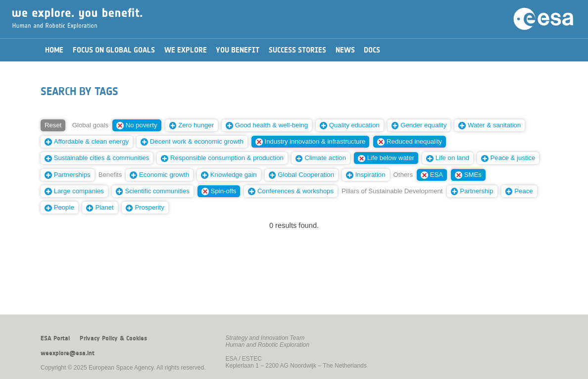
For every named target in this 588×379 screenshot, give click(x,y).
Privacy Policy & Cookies (113, 338)
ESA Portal (55, 338)
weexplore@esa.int (68, 353)
